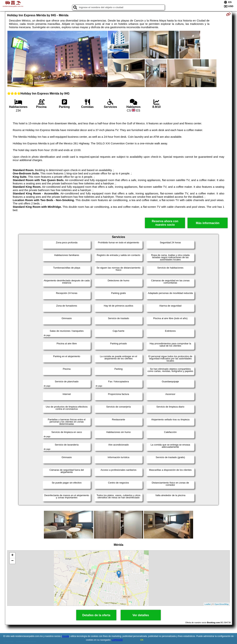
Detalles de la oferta (96, 615)
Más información (208, 223)
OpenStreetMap (222, 604)
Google (65, 636)
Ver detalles (141, 615)
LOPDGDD (117, 640)
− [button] (12, 561)
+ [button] (12, 555)
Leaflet (208, 604)
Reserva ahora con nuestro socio (165, 223)
